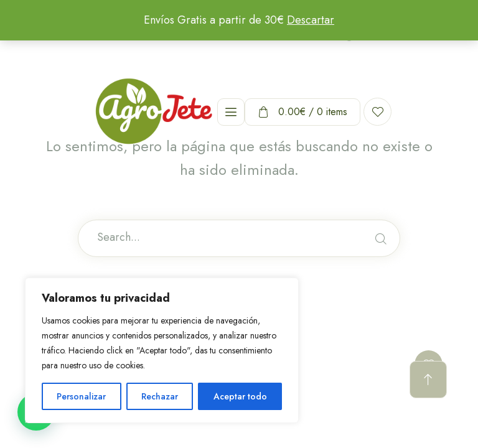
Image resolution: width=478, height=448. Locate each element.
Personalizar (81, 396)
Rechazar (160, 396)
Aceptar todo (240, 396)
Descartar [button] (311, 20)
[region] (162, 350)
